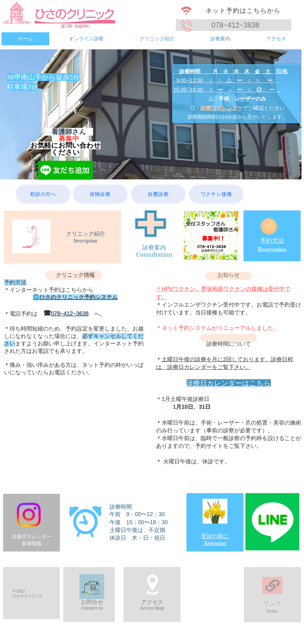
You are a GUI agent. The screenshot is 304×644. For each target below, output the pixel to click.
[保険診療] (100, 194)
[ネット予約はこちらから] (234, 11)
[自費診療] (158, 194)
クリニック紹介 (86, 234)
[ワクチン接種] (216, 194)
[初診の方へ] (43, 194)
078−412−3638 (236, 25)
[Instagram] (29, 515)
